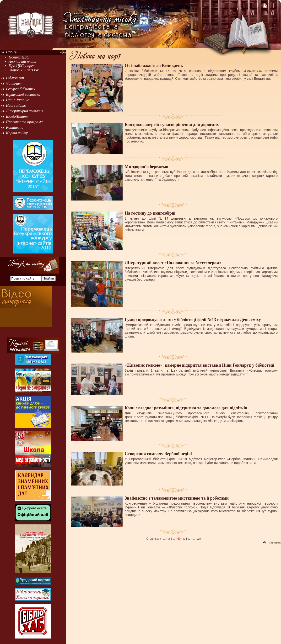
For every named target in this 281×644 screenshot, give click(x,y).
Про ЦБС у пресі (22, 66)
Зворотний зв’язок (24, 70)
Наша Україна (18, 100)
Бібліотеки (15, 78)
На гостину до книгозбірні (150, 213)
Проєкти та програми (24, 122)
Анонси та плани (22, 61)
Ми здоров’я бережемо (146, 167)
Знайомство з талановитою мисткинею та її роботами (177, 498)
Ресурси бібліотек (21, 89)
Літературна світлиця (25, 111)
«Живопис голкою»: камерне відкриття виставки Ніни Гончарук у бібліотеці (200, 365)
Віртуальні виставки (23, 94)
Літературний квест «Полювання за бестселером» (173, 263)
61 (184, 539)
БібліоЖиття (17, 116)
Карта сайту (17, 133)
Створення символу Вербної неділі (158, 454)
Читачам (14, 83)
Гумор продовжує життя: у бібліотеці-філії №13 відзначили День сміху (193, 320)
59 (174, 539)
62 (189, 539)
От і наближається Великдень (154, 66)
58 (169, 539)
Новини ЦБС (19, 57)
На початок (272, 543)
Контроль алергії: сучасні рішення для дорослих (172, 125)
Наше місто (16, 105)
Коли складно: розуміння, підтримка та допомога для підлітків (186, 408)
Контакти (15, 127)
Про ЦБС (14, 52)
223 (199, 539)
